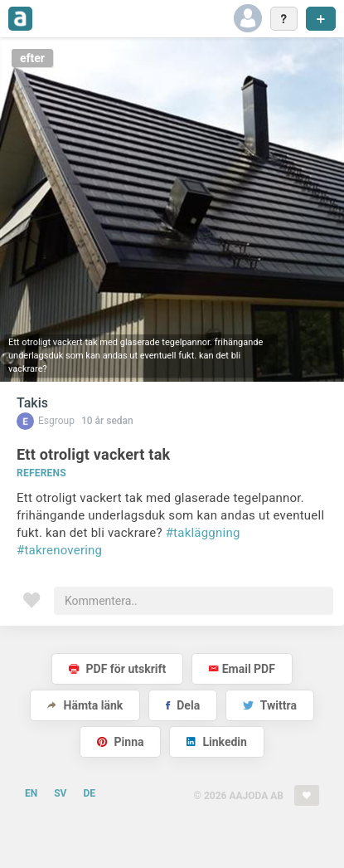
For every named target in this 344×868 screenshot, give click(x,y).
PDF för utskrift (117, 669)
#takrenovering (59, 550)
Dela (183, 705)
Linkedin (217, 742)
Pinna (120, 742)
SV (60, 793)
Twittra (270, 705)
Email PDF (242, 669)
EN (31, 793)
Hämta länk (85, 705)
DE (89, 793)
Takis (32, 403)
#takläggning (203, 533)
